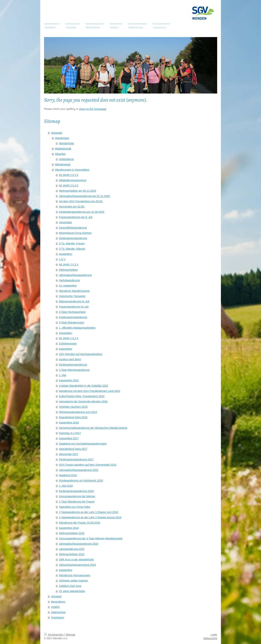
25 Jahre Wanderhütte (72, 591)
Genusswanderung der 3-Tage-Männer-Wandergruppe (91, 538)
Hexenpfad (65, 222)
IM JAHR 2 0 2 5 (69, 186)
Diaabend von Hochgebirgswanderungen (83, 444)
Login (214, 635)
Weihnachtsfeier (68, 270)
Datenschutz (58, 612)
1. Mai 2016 (66, 486)
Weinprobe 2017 (68, 454)
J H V (62, 259)
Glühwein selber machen (73, 581)
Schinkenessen (68, 344)
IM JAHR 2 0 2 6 (69, 175)
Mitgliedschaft (63, 149)
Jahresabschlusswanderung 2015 (79, 470)
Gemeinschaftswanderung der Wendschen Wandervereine (93, 428)
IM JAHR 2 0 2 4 (69, 265)
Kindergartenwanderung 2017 (76, 459)
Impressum (57, 617)
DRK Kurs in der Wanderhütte (76, 560)
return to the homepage (93, 109)
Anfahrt (55, 607)
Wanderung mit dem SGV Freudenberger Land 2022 (90, 391)
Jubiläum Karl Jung (70, 586)
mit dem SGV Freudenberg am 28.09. (81, 201)
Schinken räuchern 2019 (73, 407)
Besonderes (58, 602)
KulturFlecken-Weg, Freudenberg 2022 (82, 396)
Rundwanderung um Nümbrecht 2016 (81, 481)
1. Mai (62, 375)
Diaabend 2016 (68, 475)
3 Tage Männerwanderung (74, 370)
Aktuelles (60, 154)
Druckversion (54, 635)
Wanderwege (63, 164)
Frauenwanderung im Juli (74, 307)
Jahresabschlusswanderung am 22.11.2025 (84, 196)
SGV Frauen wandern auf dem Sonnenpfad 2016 (88, 465)
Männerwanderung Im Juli (74, 301)
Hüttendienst (66, 159)
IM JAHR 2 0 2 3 (69, 338)
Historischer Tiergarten (72, 296)
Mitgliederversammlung (73, 180)
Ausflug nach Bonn (70, 359)
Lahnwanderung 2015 (72, 549)
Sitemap (70, 635)
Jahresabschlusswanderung (75, 275)
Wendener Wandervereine (74, 291)
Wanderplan (62, 138)
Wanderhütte (66, 143)
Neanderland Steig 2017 (73, 449)
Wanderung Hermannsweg (75, 575)
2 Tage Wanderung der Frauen (77, 502)
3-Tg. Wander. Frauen (72, 243)
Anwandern (66, 254)
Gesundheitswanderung (73, 228)
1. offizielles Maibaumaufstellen (77, 328)
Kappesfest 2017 (69, 438)
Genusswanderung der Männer (77, 496)
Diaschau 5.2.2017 (70, 433)
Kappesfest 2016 (69, 528)
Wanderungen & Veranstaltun (72, 170)
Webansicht (210, 638)
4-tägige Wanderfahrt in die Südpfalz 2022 (84, 386)
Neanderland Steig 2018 (73, 417)
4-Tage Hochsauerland (72, 312)
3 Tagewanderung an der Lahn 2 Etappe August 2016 (90, 517)
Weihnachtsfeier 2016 (72, 533)
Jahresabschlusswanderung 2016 (79, 544)
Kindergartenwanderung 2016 (76, 491)
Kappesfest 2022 (69, 380)
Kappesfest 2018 (69, 423)
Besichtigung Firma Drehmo (75, 233)
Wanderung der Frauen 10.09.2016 (79, 523)
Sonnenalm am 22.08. (72, 207)
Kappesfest (65, 349)
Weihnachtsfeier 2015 (72, 554)
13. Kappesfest (68, 286)
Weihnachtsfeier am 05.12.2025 (77, 191)
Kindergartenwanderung (73, 238)
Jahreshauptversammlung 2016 (77, 565)
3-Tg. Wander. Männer (72, 249)
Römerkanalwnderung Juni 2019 (78, 412)
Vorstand (56, 596)
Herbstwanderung (69, 280)
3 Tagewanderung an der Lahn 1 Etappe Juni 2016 (88, 512)
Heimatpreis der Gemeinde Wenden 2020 (83, 401)
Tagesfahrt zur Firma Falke (75, 507)
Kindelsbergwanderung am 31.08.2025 (82, 212)
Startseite (57, 133)
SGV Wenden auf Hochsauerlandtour (81, 354)
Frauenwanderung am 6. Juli (76, 217)
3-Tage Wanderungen (72, 322)
